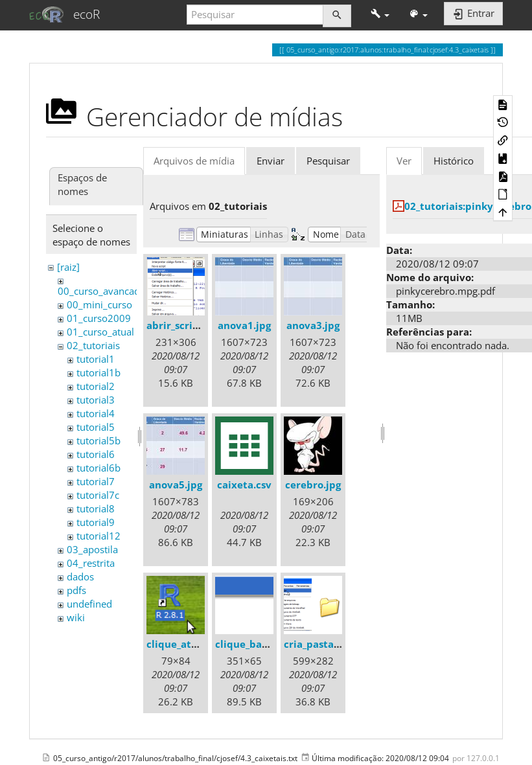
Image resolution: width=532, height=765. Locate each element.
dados (80, 577)
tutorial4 (96, 413)
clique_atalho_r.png (194, 644)
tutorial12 (98, 536)
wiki (76, 617)
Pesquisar (328, 161)
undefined (89, 604)
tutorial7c (98, 495)
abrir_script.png (185, 325)
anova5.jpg (176, 485)
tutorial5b (98, 440)
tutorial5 (96, 427)
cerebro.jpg (313, 485)
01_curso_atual (100, 332)
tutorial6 (96, 454)
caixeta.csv (244, 485)
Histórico (454, 161)
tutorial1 (96, 359)
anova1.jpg (244, 325)
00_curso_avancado (102, 291)
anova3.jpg (313, 325)
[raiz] (68, 267)
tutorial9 (96, 522)
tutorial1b (98, 372)
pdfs (76, 590)
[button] (380, 15)
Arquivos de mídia (194, 161)
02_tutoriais (93, 345)
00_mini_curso (99, 304)
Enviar (271, 161)
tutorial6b (98, 468)
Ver (404, 161)
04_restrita (91, 563)
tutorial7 (96, 481)
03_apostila (92, 549)
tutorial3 (96, 400)
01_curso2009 (99, 318)
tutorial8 (96, 508)
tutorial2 (96, 386)
